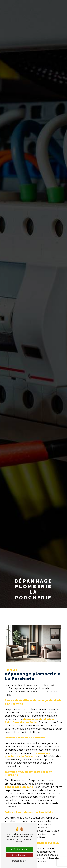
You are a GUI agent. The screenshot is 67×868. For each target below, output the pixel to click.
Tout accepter (19, 849)
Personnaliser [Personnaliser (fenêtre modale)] (19, 861)
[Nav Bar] (60, 5)
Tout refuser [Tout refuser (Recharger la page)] (19, 855)
